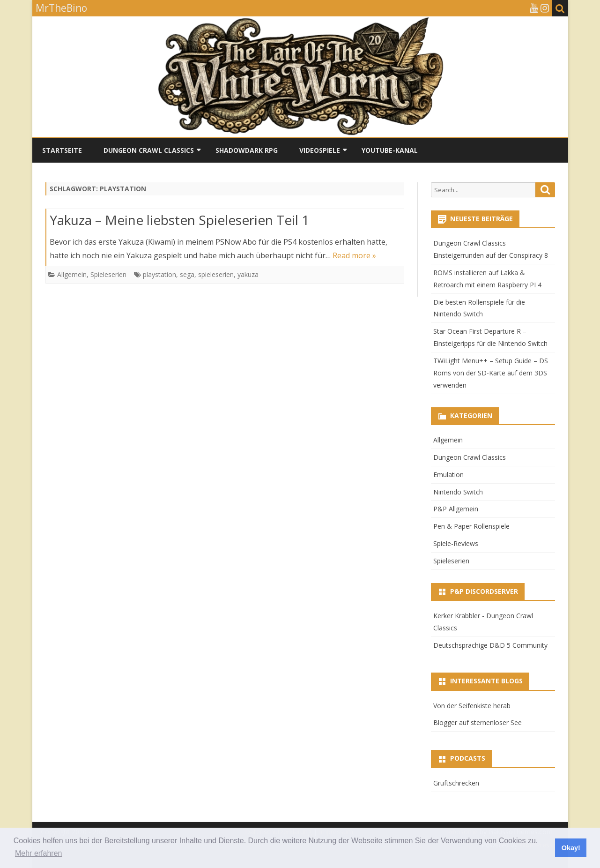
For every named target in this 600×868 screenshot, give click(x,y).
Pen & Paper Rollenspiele (471, 526)
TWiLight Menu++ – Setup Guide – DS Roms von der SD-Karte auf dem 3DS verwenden (491, 373)
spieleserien (216, 274)
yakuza (248, 274)
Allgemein (72, 274)
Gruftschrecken (456, 783)
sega (187, 274)
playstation (159, 274)
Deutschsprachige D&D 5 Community (490, 645)
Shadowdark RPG (247, 150)
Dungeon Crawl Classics (149, 150)
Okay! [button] (571, 848)
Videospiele (320, 150)
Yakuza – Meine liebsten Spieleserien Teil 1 (179, 220)
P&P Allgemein (456, 509)
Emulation (448, 475)
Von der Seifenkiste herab (472, 706)
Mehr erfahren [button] (39, 853)
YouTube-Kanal (390, 150)
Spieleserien (108, 274)
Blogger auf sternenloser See (478, 722)
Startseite (62, 150)
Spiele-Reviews (456, 543)
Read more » (354, 255)
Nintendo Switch (458, 492)
